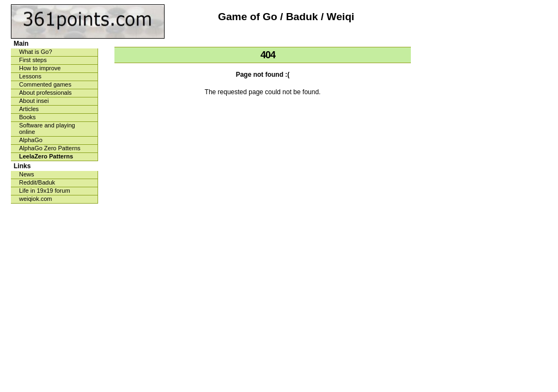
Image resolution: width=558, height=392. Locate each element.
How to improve (40, 68)
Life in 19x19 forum (45, 191)
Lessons (30, 76)
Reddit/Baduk (37, 182)
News (27, 174)
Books (28, 117)
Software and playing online (47, 128)
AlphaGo (31, 140)
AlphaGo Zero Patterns (50, 148)
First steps (33, 60)
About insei (34, 101)
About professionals (46, 93)
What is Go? (36, 52)
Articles (29, 109)
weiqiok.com (36, 199)
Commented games (45, 84)
